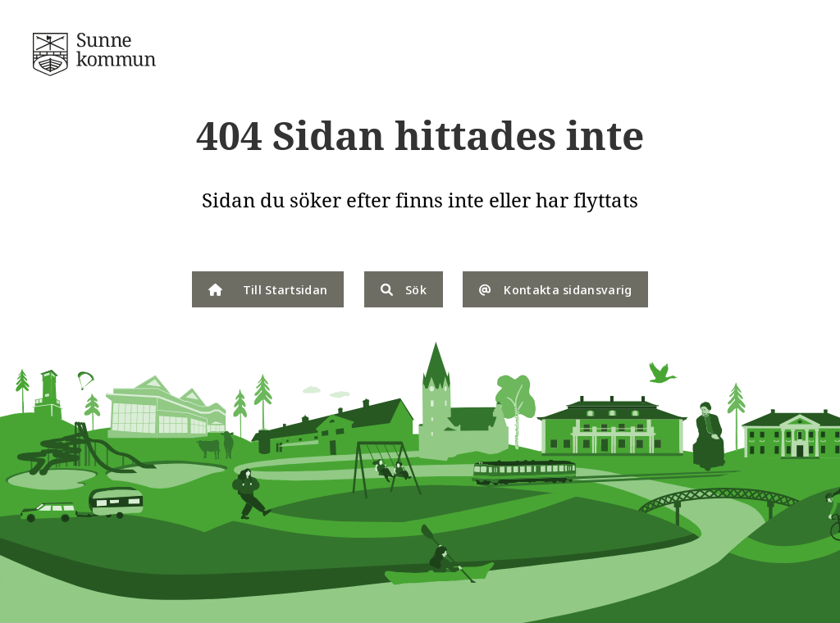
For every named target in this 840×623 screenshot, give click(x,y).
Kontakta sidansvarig (555, 289)
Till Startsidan (268, 289)
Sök (404, 289)
